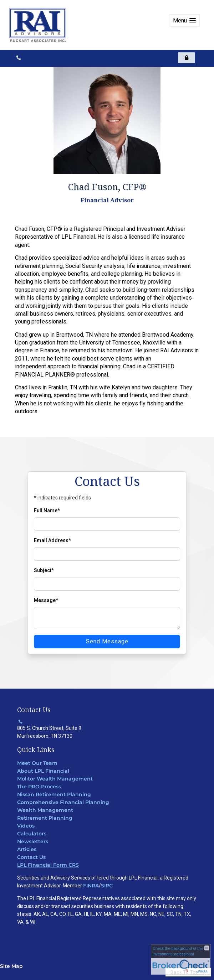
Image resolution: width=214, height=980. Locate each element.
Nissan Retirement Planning (54, 794)
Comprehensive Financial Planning (63, 802)
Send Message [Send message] (107, 641)
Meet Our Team (37, 763)
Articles (27, 849)
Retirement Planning (45, 818)
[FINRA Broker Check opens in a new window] (181, 959)
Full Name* (47, 510)
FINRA (91, 886)
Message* (46, 600)
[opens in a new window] (186, 58)
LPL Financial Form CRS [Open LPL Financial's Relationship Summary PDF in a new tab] (48, 865)
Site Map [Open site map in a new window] (11, 966)
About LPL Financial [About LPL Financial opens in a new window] (43, 771)
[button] (184, 20)
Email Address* (52, 540)
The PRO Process (39, 787)
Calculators (32, 834)
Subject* (44, 570)
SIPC (107, 886)
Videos (26, 826)
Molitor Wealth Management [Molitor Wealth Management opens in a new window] (55, 779)
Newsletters (33, 841)
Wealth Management (45, 810)
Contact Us (31, 857)
